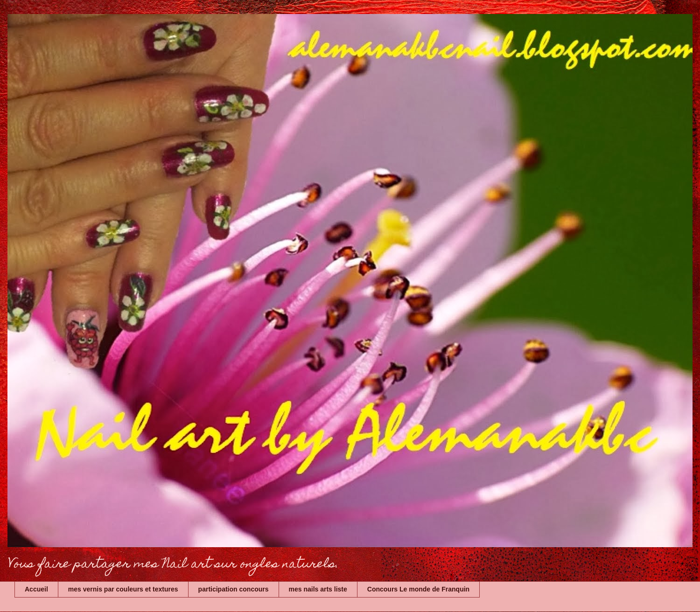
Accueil (36, 589)
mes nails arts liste (318, 589)
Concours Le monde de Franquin (418, 589)
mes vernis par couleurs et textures (123, 589)
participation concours (234, 589)
